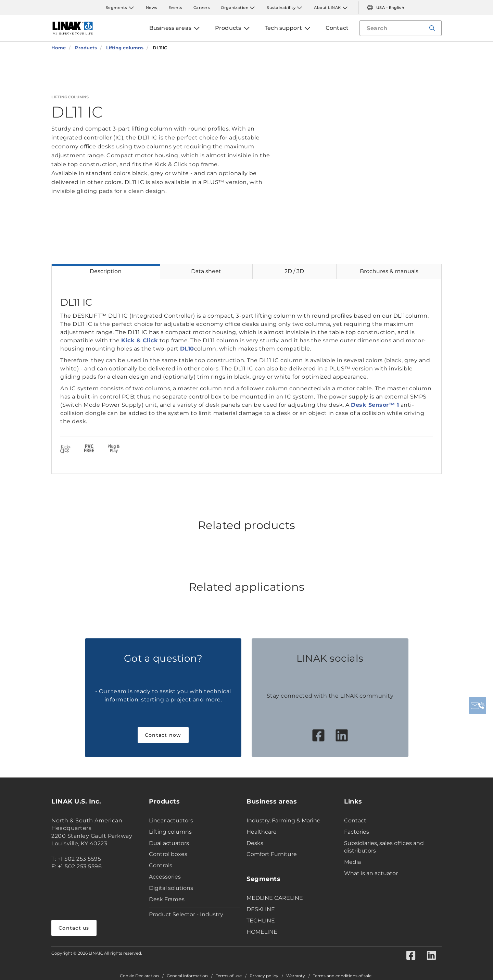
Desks (255, 843)
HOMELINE (262, 932)
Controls (161, 865)
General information (187, 976)
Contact (355, 820)
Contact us (74, 928)
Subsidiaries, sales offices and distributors (384, 847)
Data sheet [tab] (206, 271)
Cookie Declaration (139, 976)
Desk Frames (167, 899)
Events (175, 8)
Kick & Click (140, 340)
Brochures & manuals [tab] (389, 271)
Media (352, 862)
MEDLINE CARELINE (275, 898)
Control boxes (168, 854)
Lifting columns (170, 832)
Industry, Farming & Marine (283, 820)
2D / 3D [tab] (294, 271)
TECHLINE (261, 921)
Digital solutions (171, 888)
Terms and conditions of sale (342, 976)
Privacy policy (264, 976)
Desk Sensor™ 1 (375, 405)
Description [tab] (106, 271)
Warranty (296, 976)
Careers (202, 8)
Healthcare (262, 832)
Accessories (165, 877)
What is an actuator (371, 873)
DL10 (187, 349)
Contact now (163, 735)
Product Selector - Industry (186, 914)
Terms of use (229, 976)
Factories (357, 832)
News (152, 8)
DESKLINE (261, 909)
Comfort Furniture (272, 854)
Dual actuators (169, 843)
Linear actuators (171, 820)
